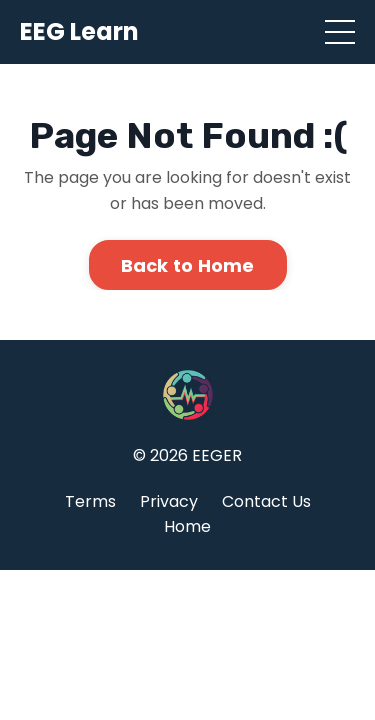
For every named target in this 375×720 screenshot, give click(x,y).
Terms (90, 501)
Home (187, 526)
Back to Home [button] (188, 265)
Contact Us (266, 501)
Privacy (169, 501)
